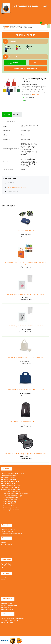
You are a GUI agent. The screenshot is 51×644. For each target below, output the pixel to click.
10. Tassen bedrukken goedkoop (10, 492)
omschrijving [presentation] (17, 115)
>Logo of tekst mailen (7, 622)
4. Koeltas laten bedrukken (9, 479)
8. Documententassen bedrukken (11, 487)
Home (7, 28)
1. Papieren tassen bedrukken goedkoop (13, 473)
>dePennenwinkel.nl (7, 603)
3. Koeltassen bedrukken (8, 477)
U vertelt (3, 578)
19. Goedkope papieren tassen (10, 510)
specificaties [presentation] (7, 115)
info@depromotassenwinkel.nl (17, 187)
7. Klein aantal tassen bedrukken (10, 485)
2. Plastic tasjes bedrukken (9, 475)
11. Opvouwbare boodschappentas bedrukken (14, 494)
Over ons (4, 580)
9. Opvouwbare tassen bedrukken (11, 490)
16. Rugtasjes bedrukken (8, 504)
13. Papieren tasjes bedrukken (10, 498)
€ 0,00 (46, 24)
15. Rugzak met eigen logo (9, 502)
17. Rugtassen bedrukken (8, 506)
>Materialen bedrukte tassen (9, 620)
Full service (4, 542)
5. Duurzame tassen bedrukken (10, 481)
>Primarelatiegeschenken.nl (9, 605)
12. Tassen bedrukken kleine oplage (11, 496)
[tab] (7, 115)
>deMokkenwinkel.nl (7, 609)
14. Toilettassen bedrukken (9, 500)
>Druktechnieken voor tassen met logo (12, 618)
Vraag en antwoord (7, 545)
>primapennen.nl (6, 607)
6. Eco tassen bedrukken (8, 483)
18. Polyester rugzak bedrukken (10, 508)
